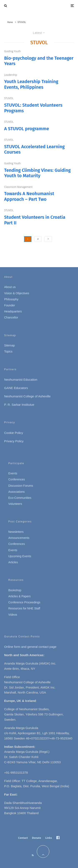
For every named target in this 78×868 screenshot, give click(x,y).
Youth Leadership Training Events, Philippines (31, 84)
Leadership (11, 75)
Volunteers (15, 504)
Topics (8, 351)
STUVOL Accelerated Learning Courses (34, 149)
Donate (37, 838)
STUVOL (9, 98)
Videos (13, 615)
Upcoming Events (20, 556)
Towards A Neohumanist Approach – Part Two (29, 196)
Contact (23, 838)
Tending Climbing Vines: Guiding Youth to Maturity (37, 173)
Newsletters (16, 532)
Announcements (19, 538)
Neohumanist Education (21, 380)
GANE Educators (16, 388)
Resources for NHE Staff (24, 608)
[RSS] (33, 855)
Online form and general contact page (30, 647)
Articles (13, 562)
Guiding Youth (12, 51)
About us (10, 287)
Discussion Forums (21, 486)
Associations (17, 492)
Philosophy (11, 299)
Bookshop (15, 590)
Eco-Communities (20, 498)
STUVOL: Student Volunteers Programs (33, 108)
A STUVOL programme (27, 129)
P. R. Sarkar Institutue (19, 405)
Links (48, 838)
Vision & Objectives (17, 293)
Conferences (17, 479)
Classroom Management (18, 187)
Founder (10, 305)
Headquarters (13, 311)
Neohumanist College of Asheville (27, 396)
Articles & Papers (19, 596)
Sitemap (9, 345)
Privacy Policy (14, 441)
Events (13, 473)
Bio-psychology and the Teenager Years (39, 61)
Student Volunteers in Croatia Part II (35, 220)
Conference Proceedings (24, 602)
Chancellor (11, 317)
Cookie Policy (14, 433)
